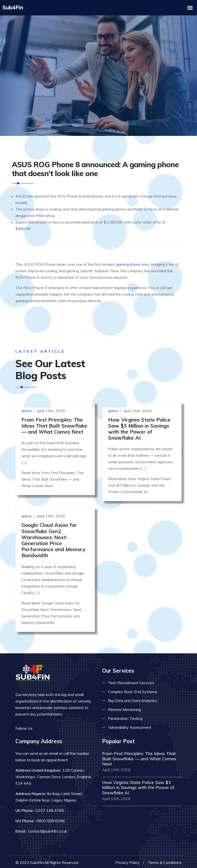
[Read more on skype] (61, 726)
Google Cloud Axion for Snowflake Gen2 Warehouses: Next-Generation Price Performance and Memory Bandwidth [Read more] (53, 537)
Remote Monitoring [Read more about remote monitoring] (124, 707)
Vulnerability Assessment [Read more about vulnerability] (130, 725)
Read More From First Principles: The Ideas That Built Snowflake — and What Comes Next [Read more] (53, 477)
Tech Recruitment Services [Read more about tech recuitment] (131, 680)
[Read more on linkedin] (54, 726)
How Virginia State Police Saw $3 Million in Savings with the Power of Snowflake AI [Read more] (139, 426)
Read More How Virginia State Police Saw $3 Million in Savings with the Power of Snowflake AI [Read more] (139, 483)
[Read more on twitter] (47, 726)
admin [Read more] (27, 408)
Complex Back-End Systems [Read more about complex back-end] (133, 689)
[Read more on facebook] (39, 726)
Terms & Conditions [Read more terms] (165, 860)
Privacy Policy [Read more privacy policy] (128, 860)
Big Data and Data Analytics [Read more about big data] (133, 698)
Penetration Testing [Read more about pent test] (125, 716)
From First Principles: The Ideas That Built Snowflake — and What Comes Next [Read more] (54, 423)
